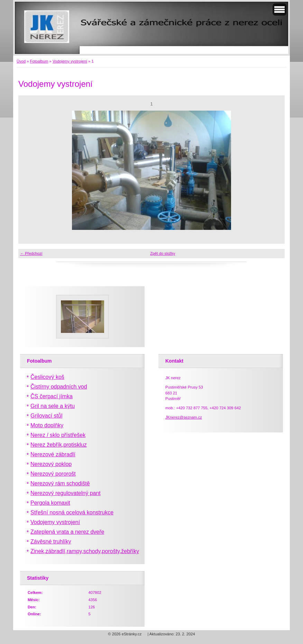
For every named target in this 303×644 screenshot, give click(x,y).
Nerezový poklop (51, 464)
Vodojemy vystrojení (70, 61)
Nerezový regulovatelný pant (66, 493)
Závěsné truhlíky (51, 542)
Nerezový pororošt (53, 474)
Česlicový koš (47, 377)
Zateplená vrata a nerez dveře (67, 532)
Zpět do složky (163, 253)
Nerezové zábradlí (53, 454)
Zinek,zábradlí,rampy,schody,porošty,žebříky (85, 551)
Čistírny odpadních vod (59, 387)
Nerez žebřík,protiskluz (59, 445)
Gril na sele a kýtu (53, 406)
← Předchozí (31, 253)
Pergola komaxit (50, 503)
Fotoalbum (39, 61)
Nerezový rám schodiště (60, 483)
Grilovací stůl (46, 416)
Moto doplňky (47, 425)
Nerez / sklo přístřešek (58, 435)
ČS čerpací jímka (52, 396)
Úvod (21, 61)
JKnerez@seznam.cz (184, 417)
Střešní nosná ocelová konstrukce (72, 512)
